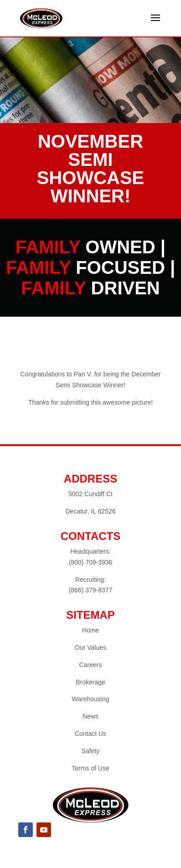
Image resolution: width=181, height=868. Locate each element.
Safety (91, 751)
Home (90, 630)
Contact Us (90, 734)
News (90, 716)
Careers (91, 665)
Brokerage (90, 682)
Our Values (90, 647)
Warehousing (91, 699)
